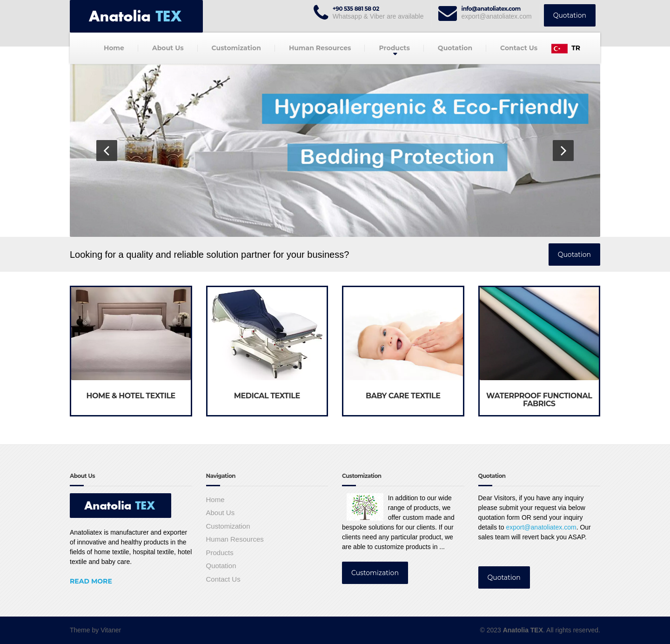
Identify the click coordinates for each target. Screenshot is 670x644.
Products (394, 48)
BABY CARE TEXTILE (403, 396)
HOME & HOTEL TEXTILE (131, 396)
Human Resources (320, 48)
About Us (168, 48)
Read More (91, 581)
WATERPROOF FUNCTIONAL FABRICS (539, 400)
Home (114, 48)
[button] (107, 151)
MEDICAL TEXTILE (267, 396)
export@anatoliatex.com (541, 527)
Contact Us (519, 48)
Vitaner (111, 630)
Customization (236, 48)
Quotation (570, 15)
